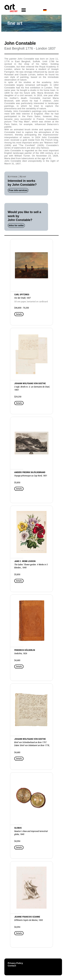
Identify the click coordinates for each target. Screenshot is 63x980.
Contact (12, 966)
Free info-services (18, 190)
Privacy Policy (15, 963)
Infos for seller (16, 225)
